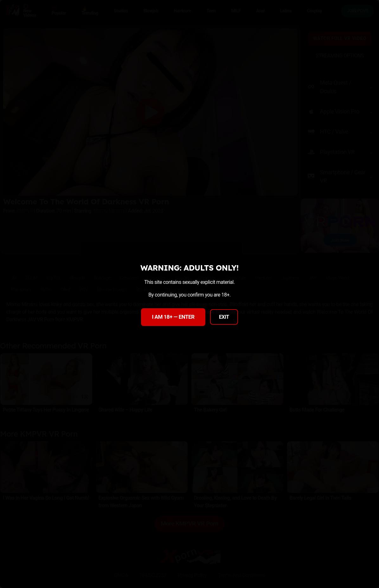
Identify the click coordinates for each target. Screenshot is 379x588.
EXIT (224, 317)
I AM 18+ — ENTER (173, 317)
